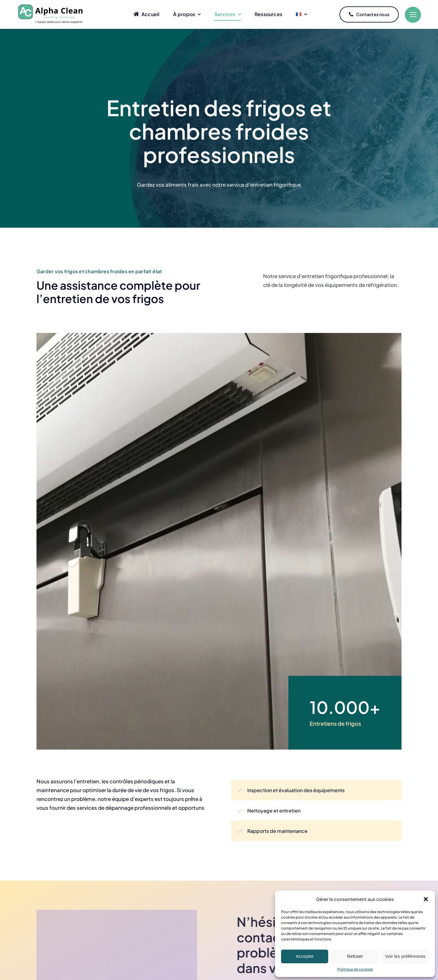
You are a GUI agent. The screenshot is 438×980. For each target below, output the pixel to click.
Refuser (355, 956)
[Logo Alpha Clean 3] (51, 4)
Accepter (305, 956)
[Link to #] (413, 15)
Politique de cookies (355, 969)
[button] (426, 899)
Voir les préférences (405, 956)
